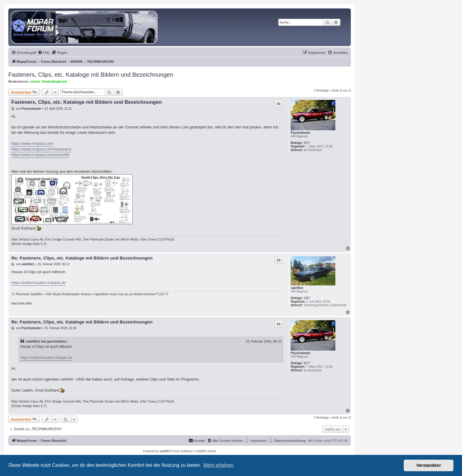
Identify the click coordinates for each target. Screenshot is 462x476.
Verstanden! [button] (429, 465)
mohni (35, 81)
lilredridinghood (54, 81)
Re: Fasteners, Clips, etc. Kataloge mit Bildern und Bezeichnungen (82, 258)
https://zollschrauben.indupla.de (38, 283)
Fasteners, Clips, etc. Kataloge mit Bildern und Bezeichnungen (91, 75)
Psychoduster (301, 133)
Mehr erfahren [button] (218, 465)
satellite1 (297, 288)
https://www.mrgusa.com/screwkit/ (40, 155)
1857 (307, 298)
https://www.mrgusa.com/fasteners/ (41, 149)
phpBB (164, 451)
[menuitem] (44, 53)
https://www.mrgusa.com (32, 143)
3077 (307, 143)
